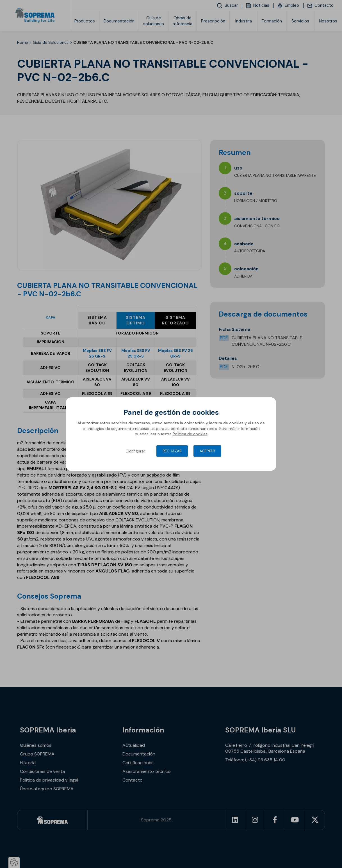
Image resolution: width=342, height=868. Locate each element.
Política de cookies (190, 434)
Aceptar (207, 451)
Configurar (136, 451)
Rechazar (172, 451)
